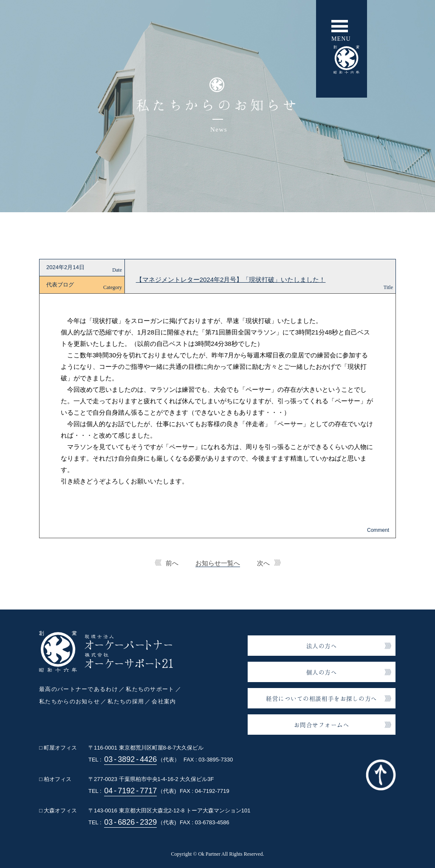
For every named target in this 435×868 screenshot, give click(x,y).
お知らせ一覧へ (218, 563)
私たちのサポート (150, 689)
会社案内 (164, 701)
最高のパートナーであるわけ (79, 689)
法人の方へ (322, 646)
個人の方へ (322, 672)
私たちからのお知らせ (69, 701)
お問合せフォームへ (322, 725)
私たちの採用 (126, 701)
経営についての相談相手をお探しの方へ (322, 698)
